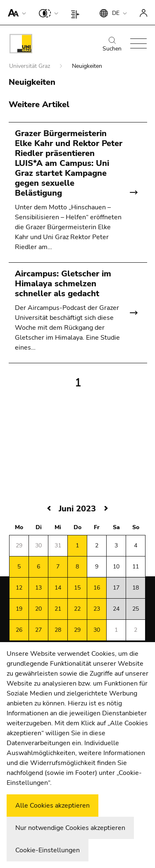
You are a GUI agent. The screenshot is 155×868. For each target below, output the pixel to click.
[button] (15, 12)
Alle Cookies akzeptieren (52, 806)
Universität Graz (30, 66)
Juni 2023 (77, 509)
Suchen (112, 45)
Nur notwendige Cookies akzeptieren (70, 828)
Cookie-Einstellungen (48, 850)
